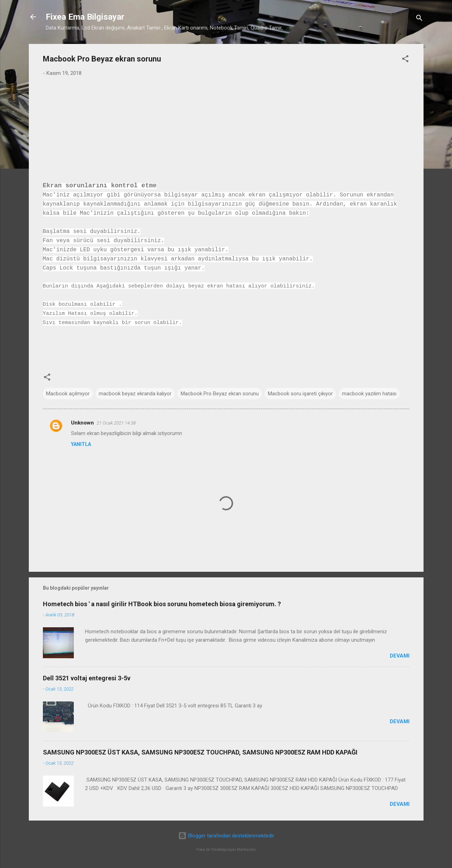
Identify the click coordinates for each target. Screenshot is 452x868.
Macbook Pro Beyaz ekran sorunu (220, 394)
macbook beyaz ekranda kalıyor (135, 394)
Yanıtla (81, 444)
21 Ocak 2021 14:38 (116, 423)
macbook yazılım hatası (369, 394)
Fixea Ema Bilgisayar (85, 17)
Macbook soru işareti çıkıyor (300, 394)
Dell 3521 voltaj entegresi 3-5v (87, 678)
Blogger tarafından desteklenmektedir (226, 836)
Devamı (400, 656)
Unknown (82, 423)
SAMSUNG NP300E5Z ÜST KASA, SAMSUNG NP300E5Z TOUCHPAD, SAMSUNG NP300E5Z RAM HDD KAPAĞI (200, 752)
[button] (405, 60)
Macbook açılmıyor (68, 394)
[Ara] (419, 19)
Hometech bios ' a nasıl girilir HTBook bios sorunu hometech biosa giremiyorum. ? (162, 604)
